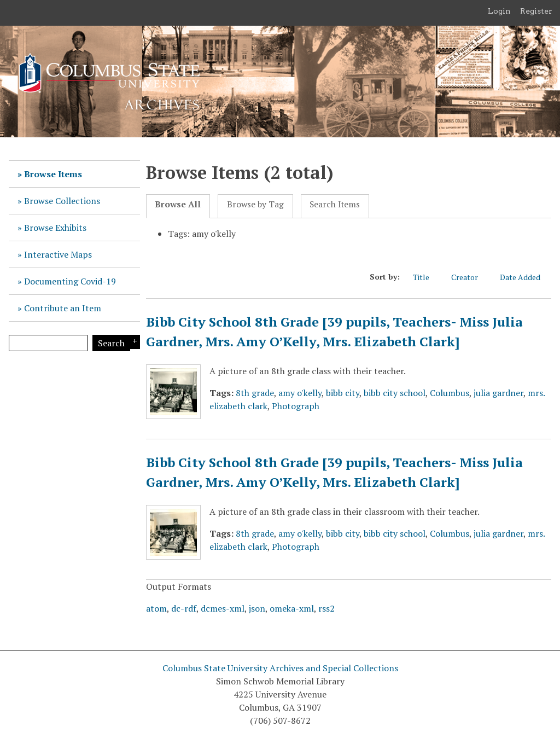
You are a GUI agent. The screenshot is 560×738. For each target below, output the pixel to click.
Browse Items (53, 174)
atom (156, 608)
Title (427, 277)
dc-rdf (184, 608)
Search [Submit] (111, 343)
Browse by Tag (255, 204)
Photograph (296, 406)
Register (536, 11)
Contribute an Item (63, 308)
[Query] (48, 343)
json (257, 608)
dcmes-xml (223, 608)
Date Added (526, 277)
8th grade (255, 393)
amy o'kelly (300, 393)
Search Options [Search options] (133, 342)
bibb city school (395, 393)
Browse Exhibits (55, 228)
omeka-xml (292, 608)
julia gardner (498, 393)
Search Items (335, 204)
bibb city (343, 393)
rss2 (326, 608)
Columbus (450, 393)
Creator (470, 277)
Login (499, 11)
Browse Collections (62, 201)
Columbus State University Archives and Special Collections (280, 668)
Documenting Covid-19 (70, 281)
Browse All (178, 204)
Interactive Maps (58, 254)
